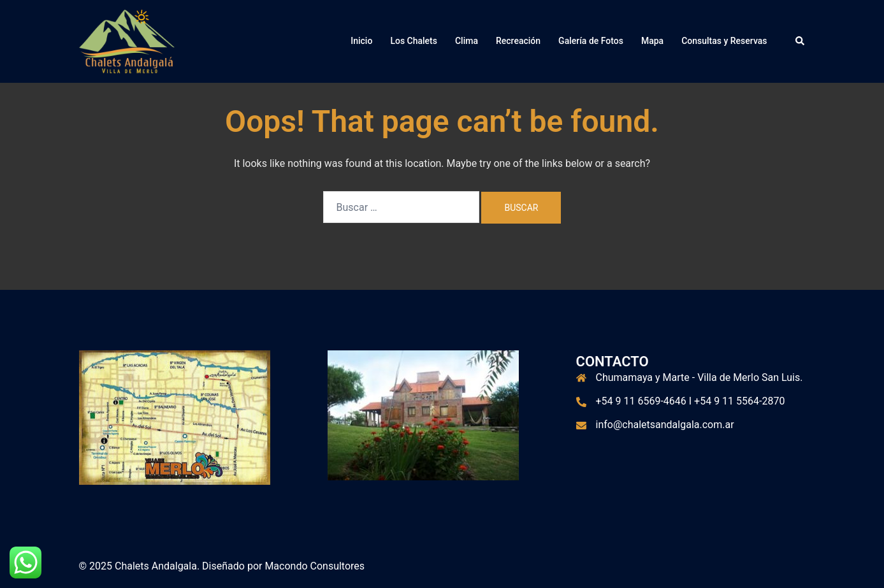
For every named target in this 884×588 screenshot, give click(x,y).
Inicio (361, 41)
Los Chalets (414, 41)
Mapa (652, 41)
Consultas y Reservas (724, 41)
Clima (467, 41)
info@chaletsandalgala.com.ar (665, 425)
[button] (801, 41)
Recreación (518, 41)
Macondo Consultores (315, 566)
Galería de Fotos (591, 41)
